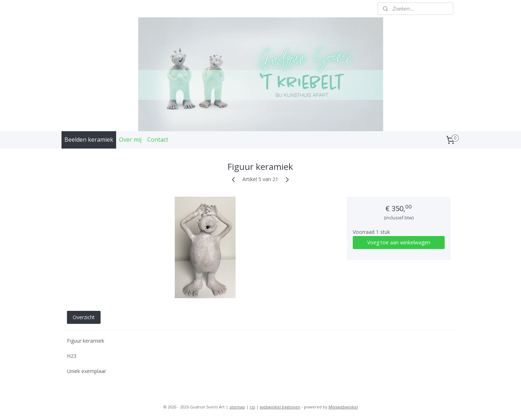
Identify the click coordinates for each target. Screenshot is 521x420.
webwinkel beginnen (280, 407)
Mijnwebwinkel (343, 407)
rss (252, 407)
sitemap (237, 407)
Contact (158, 140)
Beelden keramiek (89, 140)
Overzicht (84, 317)
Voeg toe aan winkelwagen (399, 242)
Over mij (130, 140)
